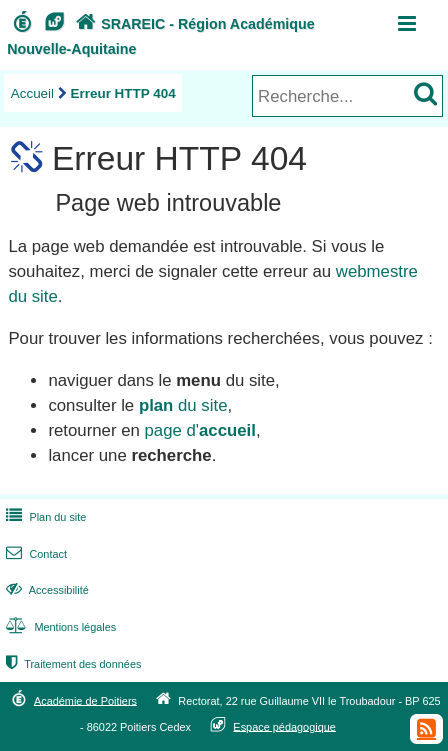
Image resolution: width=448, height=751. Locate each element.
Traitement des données (71, 664)
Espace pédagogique (284, 726)
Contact (34, 554)
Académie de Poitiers (85, 700)
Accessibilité (45, 590)
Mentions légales (59, 627)
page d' (199, 430)
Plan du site (44, 517)
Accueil (32, 93)
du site (183, 405)
